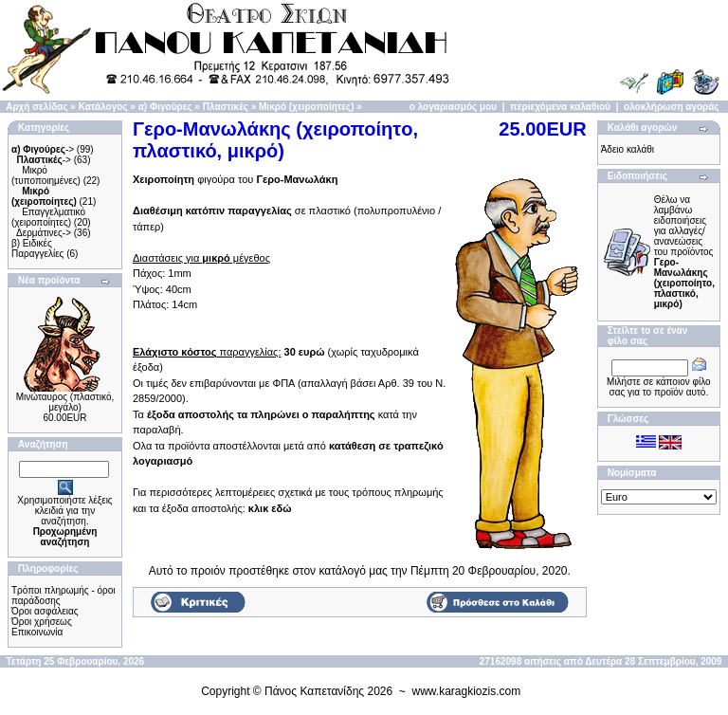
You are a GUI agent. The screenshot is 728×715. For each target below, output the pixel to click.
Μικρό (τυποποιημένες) (46, 175)
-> (43, 149)
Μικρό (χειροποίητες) (307, 107)
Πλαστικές (226, 107)
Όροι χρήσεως (42, 622)
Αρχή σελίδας (36, 107)
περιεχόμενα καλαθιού (560, 107)
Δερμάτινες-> (44, 233)
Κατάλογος (103, 107)
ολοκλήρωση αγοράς (672, 107)
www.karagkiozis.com (467, 691)
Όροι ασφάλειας (45, 611)
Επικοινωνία (37, 632)
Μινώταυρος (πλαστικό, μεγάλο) (65, 402)
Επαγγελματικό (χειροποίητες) (48, 217)
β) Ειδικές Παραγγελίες (37, 248)
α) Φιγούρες (165, 107)
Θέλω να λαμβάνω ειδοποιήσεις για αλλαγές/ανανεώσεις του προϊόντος (684, 252)
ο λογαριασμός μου (453, 107)
